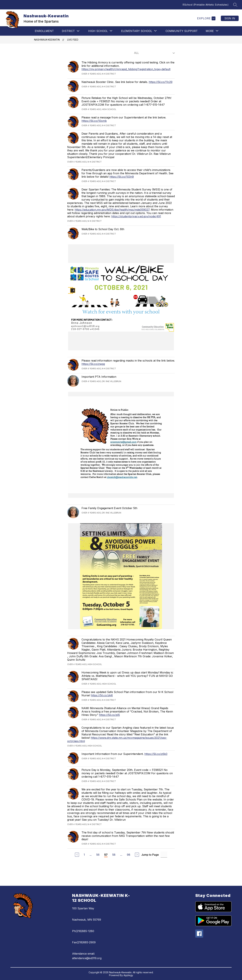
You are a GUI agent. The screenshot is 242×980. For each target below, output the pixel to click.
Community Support (182, 31)
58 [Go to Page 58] (114, 855)
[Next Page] (137, 855)
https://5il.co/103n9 (122, 177)
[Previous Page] (77, 855)
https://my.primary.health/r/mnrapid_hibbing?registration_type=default (126, 69)
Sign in (230, 18)
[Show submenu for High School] (98, 31)
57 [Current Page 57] (106, 855)
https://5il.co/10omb (94, 121)
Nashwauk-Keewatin (47, 40)
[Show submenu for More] (210, 31)
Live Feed (73, 40)
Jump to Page (150, 855)
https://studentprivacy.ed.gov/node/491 (136, 216)
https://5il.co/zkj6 (102, 695)
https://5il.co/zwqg (93, 364)
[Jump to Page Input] (164, 855)
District (68, 31)
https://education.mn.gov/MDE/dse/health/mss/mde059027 (112, 210)
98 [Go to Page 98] (129, 855)
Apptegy (128, 975)
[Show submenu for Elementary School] (137, 31)
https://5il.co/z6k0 (156, 754)
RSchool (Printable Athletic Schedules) (206, 5)
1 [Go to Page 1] (84, 855)
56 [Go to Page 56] (98, 855)
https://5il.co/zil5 (109, 715)
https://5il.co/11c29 (161, 82)
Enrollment (44, 31)
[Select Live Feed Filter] (154, 53)
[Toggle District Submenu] (78, 31)
